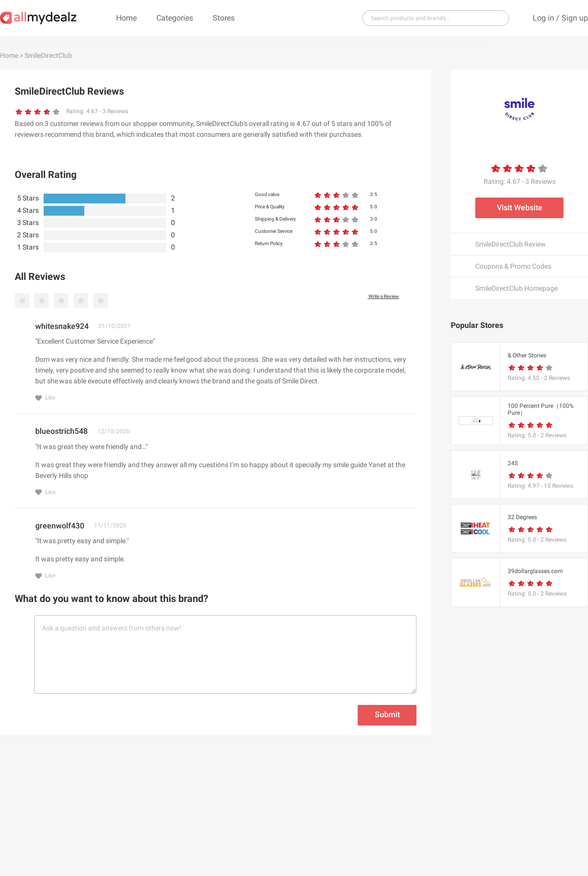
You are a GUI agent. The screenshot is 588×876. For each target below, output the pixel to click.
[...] (432, 18)
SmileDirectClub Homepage (516, 288)
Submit (387, 714)
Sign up (575, 18)
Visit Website (520, 208)
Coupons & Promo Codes (513, 266)
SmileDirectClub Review (511, 244)
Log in (543, 18)
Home (126, 18)
